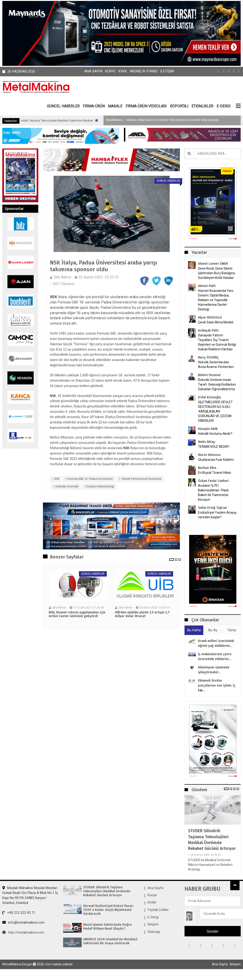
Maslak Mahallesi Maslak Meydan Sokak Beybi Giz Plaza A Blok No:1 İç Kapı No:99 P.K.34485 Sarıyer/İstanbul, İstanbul (30, 895)
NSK (53, 297)
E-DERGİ (223, 106)
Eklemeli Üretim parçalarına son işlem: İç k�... (217, 685)
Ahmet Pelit (207, 286)
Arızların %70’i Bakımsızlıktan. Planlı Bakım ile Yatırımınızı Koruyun (213, 493)
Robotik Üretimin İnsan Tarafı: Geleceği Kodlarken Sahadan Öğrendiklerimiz (217, 384)
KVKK (123, 71)
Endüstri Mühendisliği (100, 487)
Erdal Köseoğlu (209, 397)
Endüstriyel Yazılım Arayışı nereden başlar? (217, 515)
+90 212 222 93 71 (19, 913)
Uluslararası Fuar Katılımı (216, 460)
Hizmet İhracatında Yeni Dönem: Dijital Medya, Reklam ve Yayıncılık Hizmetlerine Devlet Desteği (216, 300)
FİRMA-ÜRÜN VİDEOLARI (146, 106)
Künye (110, 71)
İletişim (167, 71)
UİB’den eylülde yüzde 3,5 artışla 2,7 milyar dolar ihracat (142, 614)
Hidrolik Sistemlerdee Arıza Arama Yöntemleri (216, 364)
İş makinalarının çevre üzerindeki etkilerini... (215, 657)
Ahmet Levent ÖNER (213, 264)
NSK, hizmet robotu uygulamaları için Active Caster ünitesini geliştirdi (77, 614)
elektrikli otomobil (67, 487)
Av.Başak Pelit (208, 330)
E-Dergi (153, 917)
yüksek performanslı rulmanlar (141, 479)
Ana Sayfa (93, 71)
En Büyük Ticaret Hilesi (214, 473)
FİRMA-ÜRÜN (94, 106)
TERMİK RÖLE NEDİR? (214, 447)
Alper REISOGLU (210, 318)
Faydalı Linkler (158, 910)
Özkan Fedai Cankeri (213, 481)
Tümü (232, 630)
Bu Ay (213, 630)
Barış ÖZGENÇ (208, 357)
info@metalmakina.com (23, 922)
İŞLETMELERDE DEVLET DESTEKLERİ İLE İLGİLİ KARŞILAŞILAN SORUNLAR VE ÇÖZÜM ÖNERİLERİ (215, 411)
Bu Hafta (194, 630)
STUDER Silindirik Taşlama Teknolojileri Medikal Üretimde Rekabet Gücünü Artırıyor (77, 121)
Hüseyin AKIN (208, 429)
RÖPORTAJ (179, 106)
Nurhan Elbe (207, 468)
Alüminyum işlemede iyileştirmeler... (214, 670)
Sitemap (154, 932)
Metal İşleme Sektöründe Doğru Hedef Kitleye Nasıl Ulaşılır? (107, 927)
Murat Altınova (209, 455)
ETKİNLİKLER (202, 106)
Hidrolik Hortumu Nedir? (215, 434)
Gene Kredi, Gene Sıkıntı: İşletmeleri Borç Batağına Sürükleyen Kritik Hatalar (216, 273)
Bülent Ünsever (209, 375)
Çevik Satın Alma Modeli (216, 322)
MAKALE (115, 106)
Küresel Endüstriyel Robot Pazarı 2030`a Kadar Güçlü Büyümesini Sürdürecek (108, 910)
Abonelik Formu (144, 71)
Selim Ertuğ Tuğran (212, 508)
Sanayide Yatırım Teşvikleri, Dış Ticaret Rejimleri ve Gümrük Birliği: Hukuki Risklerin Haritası (217, 342)
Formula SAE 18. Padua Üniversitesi (90, 479)
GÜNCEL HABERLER (63, 106)
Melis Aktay (207, 442)
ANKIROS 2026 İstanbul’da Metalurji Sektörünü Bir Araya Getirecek (110, 941)
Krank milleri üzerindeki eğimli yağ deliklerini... (216, 643)
